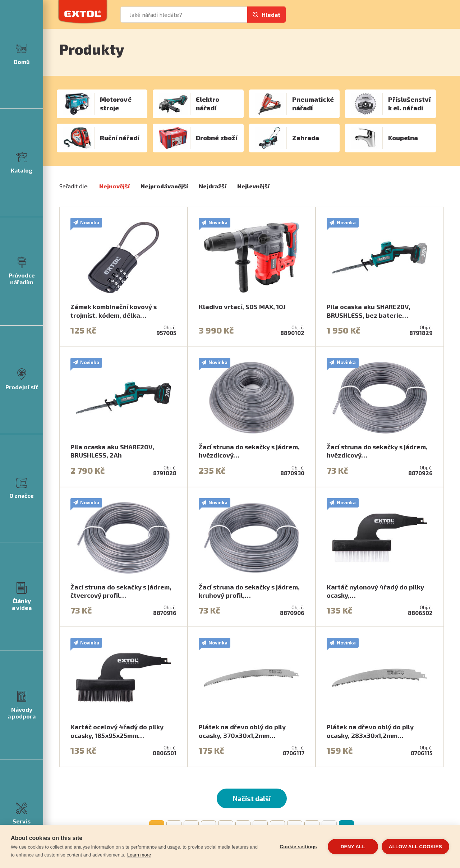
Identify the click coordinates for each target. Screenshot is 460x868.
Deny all (353, 847)
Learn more (139, 855)
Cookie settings (298, 847)
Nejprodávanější (164, 186)
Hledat (271, 15)
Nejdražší (213, 186)
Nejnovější (114, 186)
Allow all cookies (415, 847)
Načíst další (252, 798)
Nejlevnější (253, 186)
